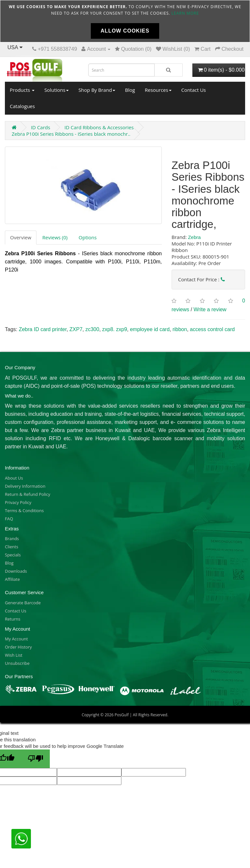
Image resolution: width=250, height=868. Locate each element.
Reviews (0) (55, 237)
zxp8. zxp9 (115, 329)
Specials (13, 555)
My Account (16, 639)
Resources (158, 90)
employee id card (150, 329)
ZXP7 (76, 329)
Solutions (56, 90)
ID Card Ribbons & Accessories (99, 127)
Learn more (185, 13)
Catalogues (22, 106)
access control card (212, 329)
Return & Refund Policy (28, 494)
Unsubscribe (17, 663)
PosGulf (122, 715)
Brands (12, 539)
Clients (12, 547)
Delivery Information (25, 486)
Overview (21, 237)
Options (88, 237)
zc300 (92, 329)
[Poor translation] (35, 759)
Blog (130, 90)
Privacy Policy (18, 502)
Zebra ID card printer (43, 329)
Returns (13, 619)
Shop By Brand (97, 90)
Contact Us (194, 90)
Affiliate (12, 579)
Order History (18, 647)
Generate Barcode (23, 603)
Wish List (14, 655)
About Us (14, 478)
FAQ (9, 519)
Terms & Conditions (24, 511)
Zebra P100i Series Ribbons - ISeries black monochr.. (71, 134)
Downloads (16, 571)
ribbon (180, 329)
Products (22, 90)
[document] (125, 21)
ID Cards (41, 127)
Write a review (210, 309)
